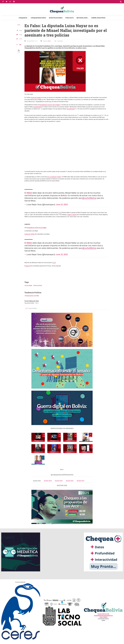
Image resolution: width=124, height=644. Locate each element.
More (62, 469)
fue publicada (37, 107)
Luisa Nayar (29, 285)
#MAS (29, 193)
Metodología (82, 18)
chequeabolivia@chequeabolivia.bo (103, 616)
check (19, 25)
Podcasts (70, 18)
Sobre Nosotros (98, 18)
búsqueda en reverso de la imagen (50, 105)
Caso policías (38, 285)
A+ (20, 45)
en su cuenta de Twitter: (54, 177)
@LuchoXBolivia (89, 198)
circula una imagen (36, 98)
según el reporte (72, 215)
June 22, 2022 (62, 205)
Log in (27, 308)
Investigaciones (56, 18)
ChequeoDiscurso (38, 18)
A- (17, 45)
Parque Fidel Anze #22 (103, 614)
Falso (50, 41)
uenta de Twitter (29, 234)
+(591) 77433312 (103, 617)
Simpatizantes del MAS (32, 296)
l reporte (28, 266)
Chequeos (23, 18)
